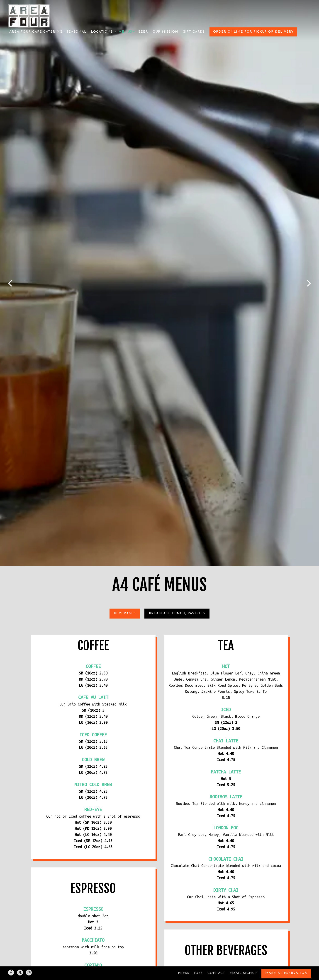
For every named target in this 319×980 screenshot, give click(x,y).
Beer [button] (143, 32)
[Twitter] (20, 961)
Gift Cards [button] (194, 32)
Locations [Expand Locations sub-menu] (102, 31)
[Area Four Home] (29, 16)
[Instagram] (29, 961)
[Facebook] (11, 961)
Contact (216, 962)
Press (184, 962)
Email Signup (243, 962)
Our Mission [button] (165, 32)
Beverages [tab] (125, 428)
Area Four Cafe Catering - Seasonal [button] (48, 32)
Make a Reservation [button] (286, 962)
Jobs (198, 962)
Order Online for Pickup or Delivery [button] (253, 32)
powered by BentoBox (159, 974)
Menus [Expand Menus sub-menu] (126, 31)
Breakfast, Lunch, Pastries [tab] (177, 428)
